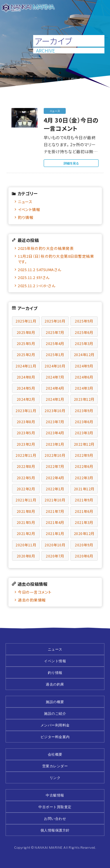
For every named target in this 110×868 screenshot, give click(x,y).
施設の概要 (55, 702)
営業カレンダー (55, 766)
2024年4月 (55, 388)
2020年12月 (84, 533)
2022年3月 (84, 478)
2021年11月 (26, 500)
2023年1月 (55, 444)
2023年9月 (84, 411)
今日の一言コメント (35, 592)
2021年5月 (26, 522)
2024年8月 (26, 377)
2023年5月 (26, 433)
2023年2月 (26, 444)
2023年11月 (26, 411)
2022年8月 (26, 466)
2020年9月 (84, 545)
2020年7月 (55, 556)
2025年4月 (55, 343)
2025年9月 (84, 321)
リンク (55, 778)
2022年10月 (55, 455)
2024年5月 (26, 388)
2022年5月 (26, 478)
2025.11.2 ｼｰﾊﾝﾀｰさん (37, 286)
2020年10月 (55, 545)
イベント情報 (29, 209)
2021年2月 (26, 533)
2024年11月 (26, 366)
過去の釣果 (55, 684)
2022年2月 (26, 489)
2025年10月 (55, 321)
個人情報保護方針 (55, 830)
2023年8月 (26, 422)
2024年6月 (84, 377)
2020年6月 (84, 556)
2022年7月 (55, 466)
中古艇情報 (55, 795)
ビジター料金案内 (55, 737)
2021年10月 (55, 500)
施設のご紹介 (55, 713)
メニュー (102, 8)
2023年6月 (84, 422)
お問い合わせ (55, 819)
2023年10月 (55, 411)
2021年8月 (26, 511)
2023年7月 (55, 422)
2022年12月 (84, 444)
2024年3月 (84, 388)
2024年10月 (55, 366)
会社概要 (55, 754)
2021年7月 (55, 511)
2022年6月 (84, 466)
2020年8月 (26, 556)
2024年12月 (84, 354)
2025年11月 (26, 321)
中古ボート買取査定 (55, 807)
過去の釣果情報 (32, 600)
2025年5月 (26, 343)
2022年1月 (55, 489)
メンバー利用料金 (55, 725)
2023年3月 (84, 433)
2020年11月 (26, 545)
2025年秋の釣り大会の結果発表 (46, 248)
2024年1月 (55, 399)
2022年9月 (84, 455)
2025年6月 (84, 332)
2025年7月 (55, 332)
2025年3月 (84, 343)
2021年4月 (55, 522)
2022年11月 (26, 455)
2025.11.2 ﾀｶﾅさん (34, 277)
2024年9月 (84, 366)
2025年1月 (55, 354)
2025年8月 (26, 332)
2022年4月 (55, 478)
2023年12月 (84, 399)
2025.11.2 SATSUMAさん (40, 270)
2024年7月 (55, 377)
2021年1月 (55, 533)
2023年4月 (55, 433)
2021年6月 (84, 511)
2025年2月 (26, 354)
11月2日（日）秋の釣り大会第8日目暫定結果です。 (56, 259)
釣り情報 (26, 217)
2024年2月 (26, 399)
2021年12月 (84, 489)
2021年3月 (84, 522)
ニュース (25, 202)
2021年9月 (84, 500)
